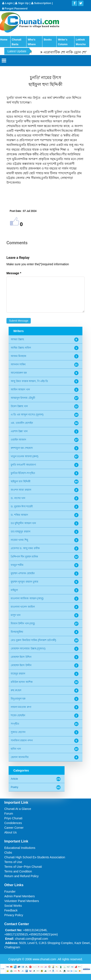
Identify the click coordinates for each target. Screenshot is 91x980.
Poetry (15, 787)
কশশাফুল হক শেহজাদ (22, 448)
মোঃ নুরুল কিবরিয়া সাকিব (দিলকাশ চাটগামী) (33, 640)
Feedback (11, 910)
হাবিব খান (16, 749)
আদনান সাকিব (18, 364)
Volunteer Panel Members (22, 901)
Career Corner (14, 828)
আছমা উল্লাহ (17, 339)
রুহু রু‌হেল (16, 690)
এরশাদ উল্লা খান (19, 431)
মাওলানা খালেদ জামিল (23, 607)
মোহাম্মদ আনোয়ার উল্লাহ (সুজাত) (28, 649)
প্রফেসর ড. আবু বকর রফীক (25, 548)
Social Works (13, 906)
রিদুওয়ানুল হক (18, 699)
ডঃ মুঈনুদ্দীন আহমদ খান (23, 523)
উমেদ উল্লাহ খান (19, 406)
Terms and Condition (18, 871)
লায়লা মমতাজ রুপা (21, 707)
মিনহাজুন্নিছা (17, 632)
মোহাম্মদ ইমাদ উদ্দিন (21, 657)
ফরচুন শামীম (17, 565)
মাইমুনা (14, 590)
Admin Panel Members (20, 896)
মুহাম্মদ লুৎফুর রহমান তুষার (25, 582)
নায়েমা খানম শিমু (19, 540)
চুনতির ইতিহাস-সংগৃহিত (23, 473)
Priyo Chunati (13, 818)
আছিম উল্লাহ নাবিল (21, 348)
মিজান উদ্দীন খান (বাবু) (23, 623)
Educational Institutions (20, 848)
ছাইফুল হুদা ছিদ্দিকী (21, 481)
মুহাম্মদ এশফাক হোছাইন (23, 573)
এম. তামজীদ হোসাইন (22, 423)
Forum (9, 814)
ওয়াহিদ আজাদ (18, 440)
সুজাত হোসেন (18, 732)
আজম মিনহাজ (19, 356)
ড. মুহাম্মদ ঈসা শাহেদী (22, 506)
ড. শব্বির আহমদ (19, 515)
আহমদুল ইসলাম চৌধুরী (23, 398)
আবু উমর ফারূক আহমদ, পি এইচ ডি (29, 381)
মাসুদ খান (16, 615)
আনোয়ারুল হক (19, 373)
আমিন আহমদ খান (20, 390)
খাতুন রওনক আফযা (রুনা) (25, 456)
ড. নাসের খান (18, 498)
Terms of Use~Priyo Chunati (23, 867)
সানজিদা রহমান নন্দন (22, 740)
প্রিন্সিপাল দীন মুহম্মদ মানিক (24, 557)
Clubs (8, 853)
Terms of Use (13, 862)
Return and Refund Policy (22, 876)
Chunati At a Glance (18, 809)
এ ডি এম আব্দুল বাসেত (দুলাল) (27, 415)
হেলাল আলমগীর (20, 757)
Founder (10, 892)
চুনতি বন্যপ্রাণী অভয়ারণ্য (23, 465)
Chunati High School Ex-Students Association (35, 857)
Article (14, 779)
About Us (11, 832)
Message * (14, 273)
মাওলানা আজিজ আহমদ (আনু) (27, 598)
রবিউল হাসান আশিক (22, 682)
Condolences (13, 823)
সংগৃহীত (15, 724)
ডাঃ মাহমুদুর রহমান (21, 532)
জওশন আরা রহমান (21, 490)
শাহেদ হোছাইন (18, 715)
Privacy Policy (14, 915)
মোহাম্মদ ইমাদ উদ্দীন (21, 665)
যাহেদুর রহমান (18, 674)
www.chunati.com (45, 959)
